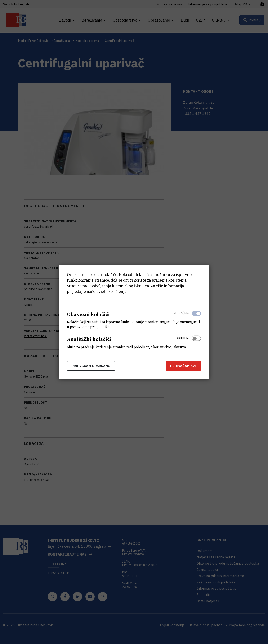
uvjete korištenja (111, 291)
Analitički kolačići (89, 339)
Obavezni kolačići (88, 314)
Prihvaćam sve (183, 366)
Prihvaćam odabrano (91, 366)
